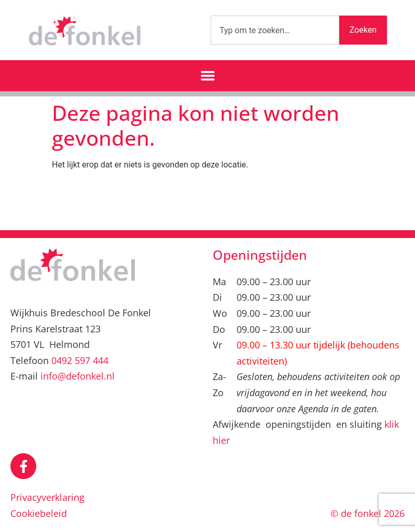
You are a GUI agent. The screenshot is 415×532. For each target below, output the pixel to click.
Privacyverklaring (47, 497)
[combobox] (275, 30)
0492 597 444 (80, 360)
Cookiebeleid (39, 513)
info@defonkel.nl (78, 376)
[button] (208, 76)
